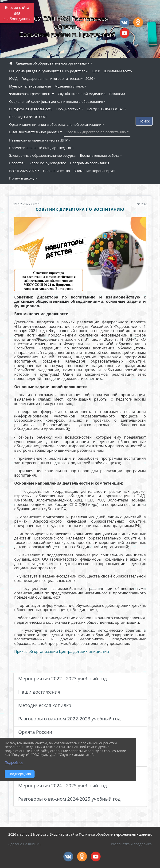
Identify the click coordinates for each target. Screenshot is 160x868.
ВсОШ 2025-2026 (23, 171)
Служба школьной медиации (82, 94)
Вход (54, 834)
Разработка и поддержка (131, 844)
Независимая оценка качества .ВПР (39, 140)
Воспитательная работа (100, 155)
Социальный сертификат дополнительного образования (56, 101)
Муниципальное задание (30, 86)
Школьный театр (118, 71)
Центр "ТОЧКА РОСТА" (105, 109)
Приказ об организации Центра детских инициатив (62, 651)
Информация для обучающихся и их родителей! (49, 71)
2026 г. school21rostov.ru (29, 834)
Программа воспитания (90, 163)
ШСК (96, 71)
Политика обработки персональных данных (115, 834)
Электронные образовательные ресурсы (43, 155)
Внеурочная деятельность (31, 109)
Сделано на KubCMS (25, 844)
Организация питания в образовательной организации (55, 124)
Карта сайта (68, 834)
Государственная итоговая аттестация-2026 (57, 78)
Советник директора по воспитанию (96, 132)
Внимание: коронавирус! (94, 171)
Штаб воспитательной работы (34, 132)
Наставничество (56, 171)
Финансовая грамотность (30, 94)
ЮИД (13, 78)
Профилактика (68, 109)
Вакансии (117, 94)
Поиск (144, 121)
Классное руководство (48, 163)
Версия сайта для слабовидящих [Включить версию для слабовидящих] (17, 13)
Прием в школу (22, 178)
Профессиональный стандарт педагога (41, 148)
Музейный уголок (69, 86)
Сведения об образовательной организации (53, 63)
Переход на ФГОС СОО (28, 117)
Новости (16, 163)
